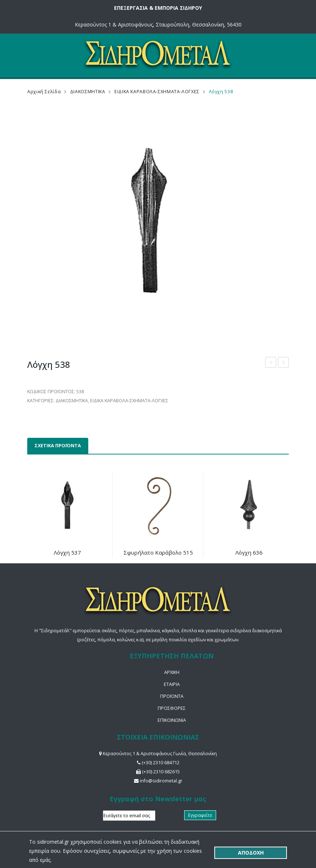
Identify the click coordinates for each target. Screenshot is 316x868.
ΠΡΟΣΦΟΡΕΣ (172, 708)
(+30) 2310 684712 (161, 763)
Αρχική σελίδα (44, 92)
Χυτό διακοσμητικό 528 (283, 363)
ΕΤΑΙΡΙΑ (172, 684)
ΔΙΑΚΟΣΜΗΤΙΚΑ (88, 92)
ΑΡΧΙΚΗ (172, 672)
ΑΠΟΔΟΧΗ (251, 853)
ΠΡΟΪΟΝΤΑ (172, 696)
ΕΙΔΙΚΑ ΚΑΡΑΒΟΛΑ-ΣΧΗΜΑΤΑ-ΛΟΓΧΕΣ (157, 92)
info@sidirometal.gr (161, 781)
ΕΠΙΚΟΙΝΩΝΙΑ (172, 720)
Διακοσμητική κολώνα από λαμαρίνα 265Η (271, 363)
